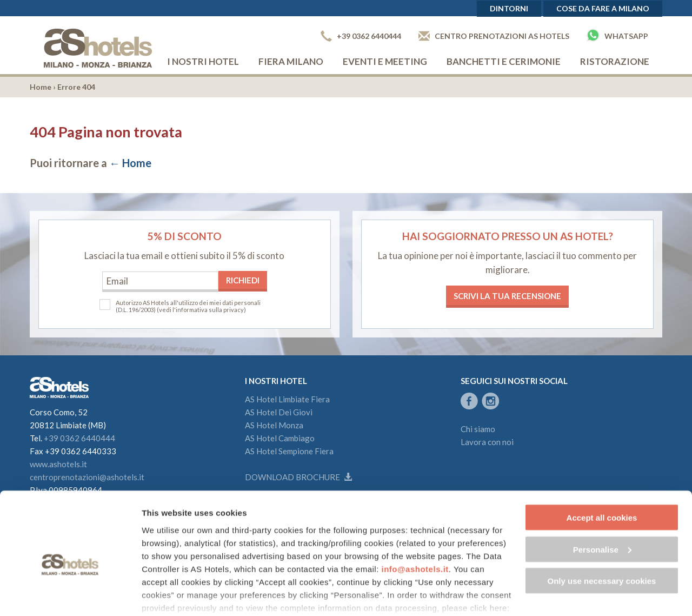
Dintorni (509, 8)
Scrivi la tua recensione (507, 296)
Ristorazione (615, 61)
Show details (167, 595)
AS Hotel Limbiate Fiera (287, 399)
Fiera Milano (291, 61)
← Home (130, 163)
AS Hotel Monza (274, 425)
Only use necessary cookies (602, 526)
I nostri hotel (203, 61)
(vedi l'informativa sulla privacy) (201, 310)
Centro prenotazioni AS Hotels (494, 36)
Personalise (602, 495)
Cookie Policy (173, 566)
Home (41, 87)
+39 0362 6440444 (361, 36)
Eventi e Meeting (385, 61)
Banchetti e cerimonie (504, 61)
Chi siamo (478, 429)
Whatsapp (617, 35)
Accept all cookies (602, 463)
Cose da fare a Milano (603, 8)
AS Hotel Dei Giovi (279, 412)
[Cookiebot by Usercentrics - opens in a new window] (70, 595)
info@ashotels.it (415, 514)
